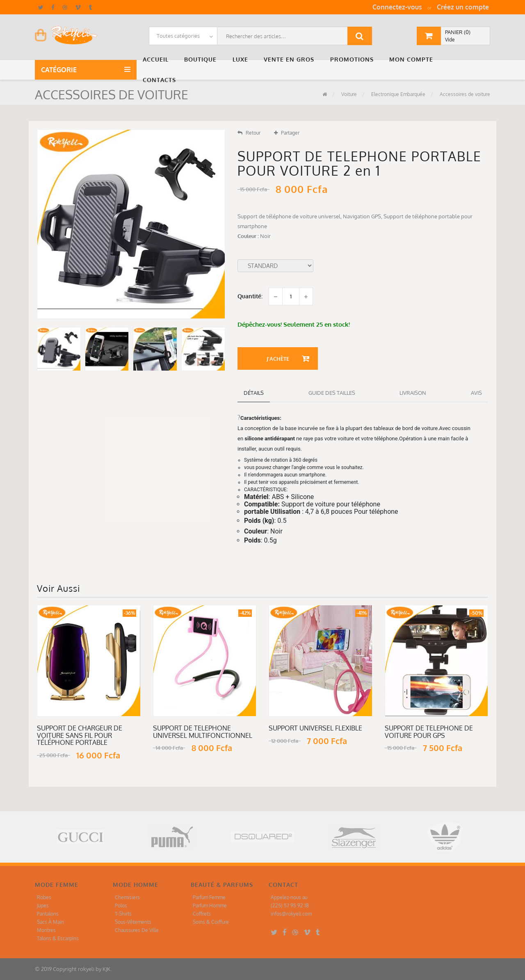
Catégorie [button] (60, 70)
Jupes (43, 906)
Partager (287, 133)
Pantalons (48, 914)
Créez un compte (463, 7)
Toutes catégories (178, 36)
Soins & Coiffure (211, 922)
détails (254, 393)
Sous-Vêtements (133, 922)
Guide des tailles (332, 393)
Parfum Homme (210, 906)
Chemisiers (127, 897)
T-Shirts (123, 914)
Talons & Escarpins (58, 938)
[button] (157, 60)
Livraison (413, 393)
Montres (46, 930)
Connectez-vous (397, 7)
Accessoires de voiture (464, 94)
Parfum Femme (209, 897)
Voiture (348, 94)
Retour (249, 133)
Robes (44, 897)
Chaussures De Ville (137, 930)
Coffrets (202, 914)
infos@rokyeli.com (291, 914)
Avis (476, 393)
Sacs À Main (50, 922)
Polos (121, 906)
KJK (106, 969)
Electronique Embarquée (398, 94)
